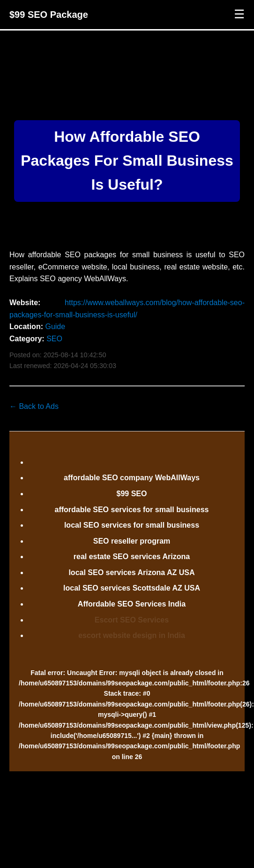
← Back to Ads (34, 406)
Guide (55, 326)
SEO (54, 339)
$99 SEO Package (49, 15)
